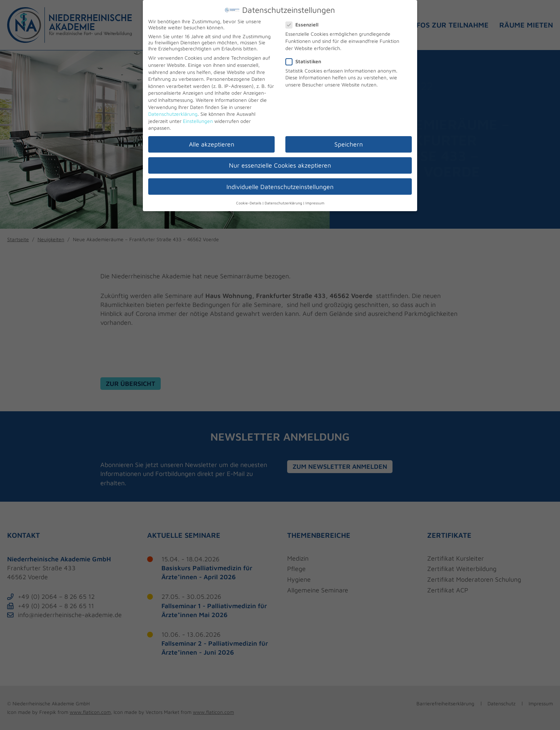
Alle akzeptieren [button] (212, 141)
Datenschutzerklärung (173, 111)
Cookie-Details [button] (249, 200)
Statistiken (306, 58)
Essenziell (305, 22)
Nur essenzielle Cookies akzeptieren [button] (280, 163)
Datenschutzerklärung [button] (283, 200)
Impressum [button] (315, 200)
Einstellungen (198, 118)
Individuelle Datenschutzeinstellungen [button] (280, 184)
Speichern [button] (349, 141)
